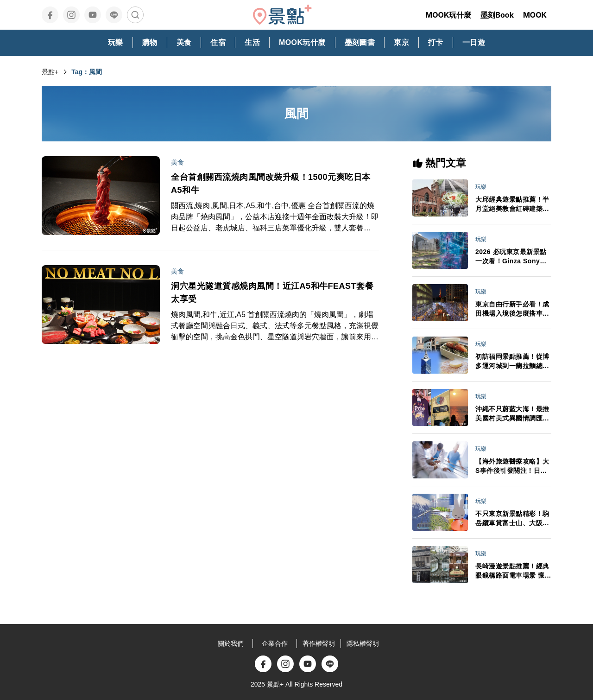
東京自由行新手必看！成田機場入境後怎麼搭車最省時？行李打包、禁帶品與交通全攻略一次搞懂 (512, 309)
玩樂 (481, 187)
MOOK (535, 15)
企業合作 (275, 643)
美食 (177, 162)
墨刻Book (497, 15)
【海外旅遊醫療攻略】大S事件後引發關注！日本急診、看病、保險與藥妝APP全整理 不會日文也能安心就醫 (512, 466)
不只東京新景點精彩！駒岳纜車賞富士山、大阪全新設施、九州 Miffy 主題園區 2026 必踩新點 (512, 519)
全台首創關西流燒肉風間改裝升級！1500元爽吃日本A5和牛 (271, 184)
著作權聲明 (319, 643)
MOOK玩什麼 (448, 15)
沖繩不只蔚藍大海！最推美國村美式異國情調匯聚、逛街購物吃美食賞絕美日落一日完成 (512, 414)
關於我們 (231, 643)
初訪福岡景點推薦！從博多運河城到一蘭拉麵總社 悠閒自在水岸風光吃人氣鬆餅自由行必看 (512, 362)
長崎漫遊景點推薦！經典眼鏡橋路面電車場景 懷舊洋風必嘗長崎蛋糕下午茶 (513, 571)
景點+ (50, 72)
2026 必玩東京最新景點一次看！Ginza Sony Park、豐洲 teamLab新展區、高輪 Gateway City (511, 257)
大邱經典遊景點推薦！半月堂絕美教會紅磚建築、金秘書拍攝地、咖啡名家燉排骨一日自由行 (512, 204)
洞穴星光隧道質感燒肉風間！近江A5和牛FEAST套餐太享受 (272, 293)
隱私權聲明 (363, 643)
